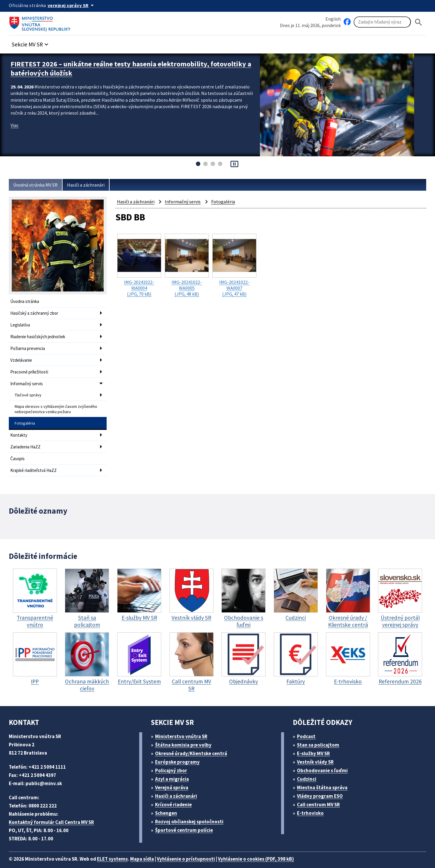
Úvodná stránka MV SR (38, 185)
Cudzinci (309, 769)
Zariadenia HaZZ (27, 439)
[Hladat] (419, 22)
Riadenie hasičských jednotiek (40, 335)
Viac (15, 123)
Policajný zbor (173, 761)
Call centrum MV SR (322, 795)
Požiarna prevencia (29, 346)
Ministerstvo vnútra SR (183, 727)
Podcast (308, 727)
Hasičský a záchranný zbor (37, 312)
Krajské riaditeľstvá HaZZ (35, 461)
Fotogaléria (25, 417)
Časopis (18, 450)
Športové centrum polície (186, 820)
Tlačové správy (28, 390)
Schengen (168, 803)
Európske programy (180, 752)
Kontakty (19, 428)
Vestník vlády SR (318, 752)
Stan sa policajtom (320, 735)
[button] (33, 43)
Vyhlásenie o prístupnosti (197, 849)
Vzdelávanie (22, 357)
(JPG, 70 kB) (139, 264)
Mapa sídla (151, 849)
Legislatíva (21, 324)
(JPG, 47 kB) (234, 264)
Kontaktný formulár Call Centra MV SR (54, 812)
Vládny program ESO (323, 786)
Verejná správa (174, 778)
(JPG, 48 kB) (187, 264)
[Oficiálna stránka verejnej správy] (74, 5)
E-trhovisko (312, 803)
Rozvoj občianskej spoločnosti (192, 812)
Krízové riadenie (175, 795)
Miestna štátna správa (324, 778)
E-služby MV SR (317, 744)
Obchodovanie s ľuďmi (325, 761)
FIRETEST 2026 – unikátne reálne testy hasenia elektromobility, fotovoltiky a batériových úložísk (116, 68)
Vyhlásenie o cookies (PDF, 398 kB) (273, 849)
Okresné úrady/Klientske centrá (193, 744)
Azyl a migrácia (174, 769)
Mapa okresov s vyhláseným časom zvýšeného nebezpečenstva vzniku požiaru (54, 403)
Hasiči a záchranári (92, 185)
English (333, 19)
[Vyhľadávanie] (382, 22)
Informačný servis (28, 379)
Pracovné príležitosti (30, 368)
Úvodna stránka (26, 301)
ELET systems (119, 849)
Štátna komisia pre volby (185, 735)
